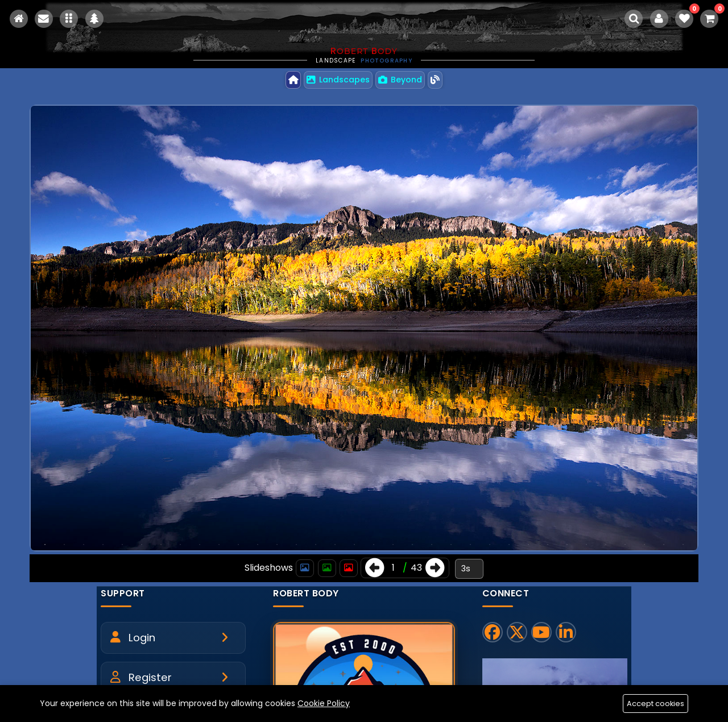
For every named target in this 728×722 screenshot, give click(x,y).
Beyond (401, 80)
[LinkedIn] (566, 633)
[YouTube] (541, 633)
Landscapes (338, 80)
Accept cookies (655, 704)
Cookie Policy (324, 703)
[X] (517, 633)
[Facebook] (493, 633)
